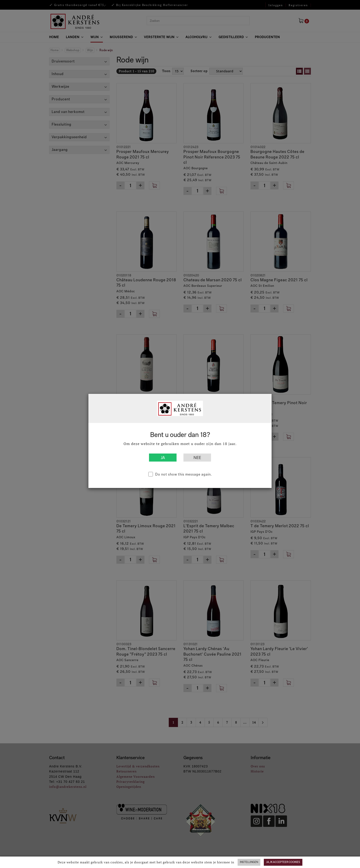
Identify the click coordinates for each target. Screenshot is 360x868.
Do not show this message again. (184, 474)
